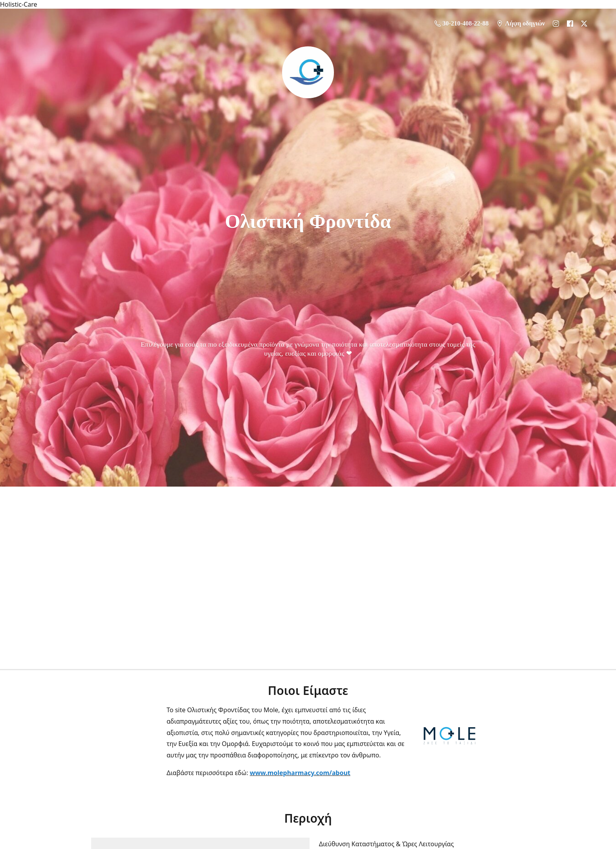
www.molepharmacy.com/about (300, 773)
